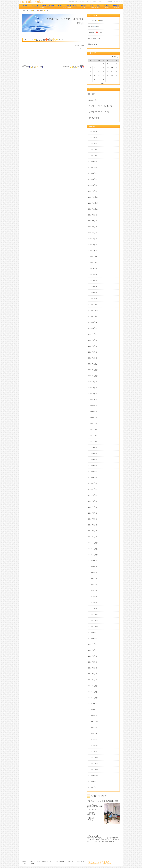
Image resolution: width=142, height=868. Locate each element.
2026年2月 (92, 137)
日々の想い (92, 118)
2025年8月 (92, 161)
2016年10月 (92, 698)
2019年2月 (92, 531)
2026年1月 (92, 143)
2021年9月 (92, 382)
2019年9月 (92, 495)
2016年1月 (92, 751)
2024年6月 (92, 227)
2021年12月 (92, 364)
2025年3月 (92, 185)
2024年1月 (92, 251)
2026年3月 (92, 131)
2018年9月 (92, 561)
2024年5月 (92, 233)
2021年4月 (92, 406)
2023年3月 (92, 292)
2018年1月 (92, 608)
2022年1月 (92, 358)
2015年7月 (92, 787)
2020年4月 (92, 471)
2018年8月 (92, 567)
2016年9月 (92, 704)
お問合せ (116, 6)
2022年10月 (92, 316)
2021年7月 (92, 394)
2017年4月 (92, 662)
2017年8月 (92, 638)
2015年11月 (92, 763)
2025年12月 (92, 149)
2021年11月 (92, 370)
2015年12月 (92, 757)
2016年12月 (92, 686)
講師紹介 (83, 6)
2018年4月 (92, 591)
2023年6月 (92, 280)
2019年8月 (92, 501)
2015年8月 (92, 781)
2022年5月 (92, 340)
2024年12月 (92, 197)
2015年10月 (92, 769)
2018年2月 (92, 602)
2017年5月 (92, 656)
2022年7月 (92, 334)
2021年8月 (92, 388)
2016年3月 (92, 740)
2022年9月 (92, 322)
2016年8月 (92, 710)
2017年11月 (92, 620)
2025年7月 (92, 167)
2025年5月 (92, 179)
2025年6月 (92, 173)
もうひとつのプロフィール (97, 112)
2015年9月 (92, 775)
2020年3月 (92, 477)
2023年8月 (92, 275)
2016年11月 (92, 692)
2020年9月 (92, 447)
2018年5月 (92, 585)
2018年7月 (92, 573)
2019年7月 (92, 507)
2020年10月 (92, 441)
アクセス (107, 6)
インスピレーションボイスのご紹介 (43, 6)
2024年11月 (92, 203)
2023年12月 (92, 257)
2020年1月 (92, 489)
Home (24, 10)
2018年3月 (92, 597)
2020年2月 (92, 483)
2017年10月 (92, 626)
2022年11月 (92, 310)
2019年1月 (92, 537)
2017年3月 (92, 668)
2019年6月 (92, 513)
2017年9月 (92, 632)
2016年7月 (92, 716)
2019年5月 (92, 519)
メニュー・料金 (95, 6)
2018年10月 (92, 555)
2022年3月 (92, 352)
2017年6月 (92, 650)
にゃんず (91, 100)
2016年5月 (92, 728)
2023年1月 (92, 298)
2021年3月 (92, 412)
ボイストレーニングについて (67, 6)
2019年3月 (92, 525)
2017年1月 (92, 680)
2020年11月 (92, 436)
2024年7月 (92, 221)
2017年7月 (92, 644)
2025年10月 (92, 155)
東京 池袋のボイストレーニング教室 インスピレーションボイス (33, 2)
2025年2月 (92, 191)
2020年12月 (92, 430)
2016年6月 (92, 722)
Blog (90, 94)
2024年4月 (92, 239)
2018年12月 (92, 543)
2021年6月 (92, 400)
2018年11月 (92, 549)
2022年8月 (92, 328)
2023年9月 (92, 269)
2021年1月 (92, 424)
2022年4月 (92, 346)
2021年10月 (92, 376)
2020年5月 (92, 465)
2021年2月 (92, 418)
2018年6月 (92, 579)
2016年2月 (92, 746)
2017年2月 (92, 674)
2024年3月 (92, 245)
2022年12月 (92, 304)
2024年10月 (92, 209)
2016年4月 (92, 734)
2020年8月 (92, 453)
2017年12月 (92, 614)
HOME (25, 6)
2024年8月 (92, 215)
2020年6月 (92, 459)
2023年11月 (92, 263)
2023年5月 (92, 286)
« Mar (103, 84)
